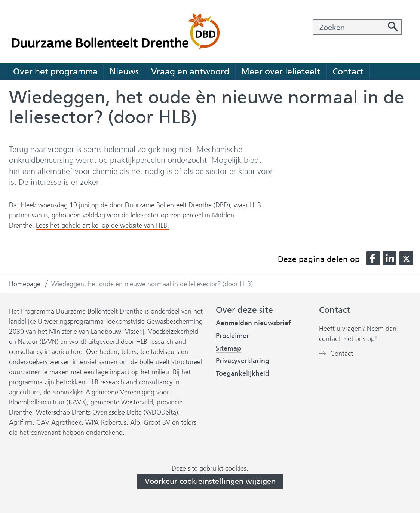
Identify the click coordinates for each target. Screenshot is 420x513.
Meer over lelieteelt (281, 71)
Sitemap (229, 348)
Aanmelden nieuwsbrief (253, 323)
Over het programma (55, 71)
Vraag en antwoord (190, 71)
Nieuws (124, 71)
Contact (348, 71)
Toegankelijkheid (243, 374)
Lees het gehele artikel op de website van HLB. (102, 225)
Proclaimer (232, 336)
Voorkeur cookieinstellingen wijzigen (210, 481)
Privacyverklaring (243, 361)
